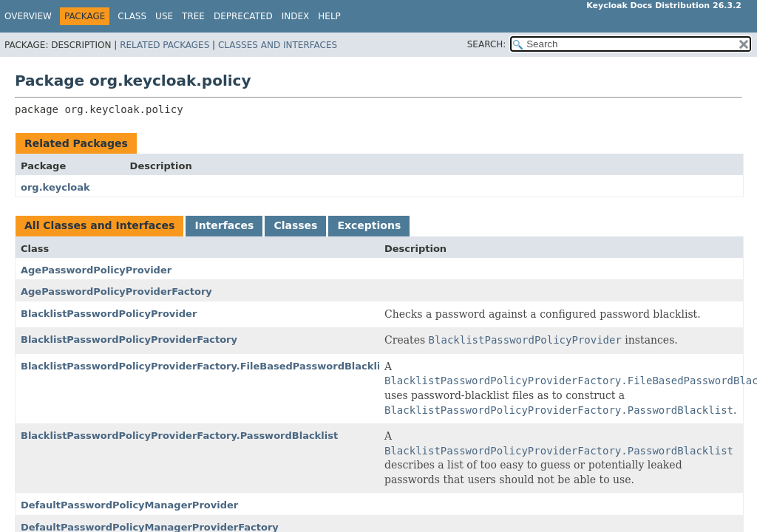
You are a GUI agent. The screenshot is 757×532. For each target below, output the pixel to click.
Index (296, 16)
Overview (28, 16)
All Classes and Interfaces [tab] (99, 225)
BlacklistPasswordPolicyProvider (109, 314)
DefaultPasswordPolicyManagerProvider (129, 505)
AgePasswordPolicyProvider (96, 270)
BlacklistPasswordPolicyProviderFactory (129, 340)
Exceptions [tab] (369, 225)
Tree (193, 16)
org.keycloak (55, 187)
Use (164, 16)
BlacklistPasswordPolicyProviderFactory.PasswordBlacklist (179, 436)
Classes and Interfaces (278, 45)
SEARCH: (487, 44)
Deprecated (243, 16)
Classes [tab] (295, 225)
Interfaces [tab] (224, 225)
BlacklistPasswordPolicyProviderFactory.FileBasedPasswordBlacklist (206, 366)
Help (329, 16)
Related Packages (164, 45)
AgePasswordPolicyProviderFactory (116, 291)
